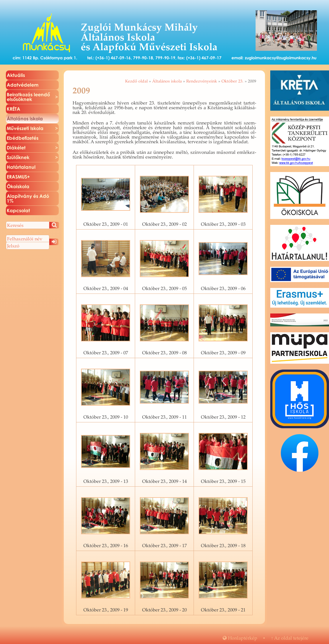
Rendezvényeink (202, 81)
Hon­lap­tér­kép (240, 638)
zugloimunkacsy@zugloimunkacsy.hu (281, 58)
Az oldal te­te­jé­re (290, 638)
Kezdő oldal (136, 81)
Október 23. (233, 81)
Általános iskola (167, 81)
